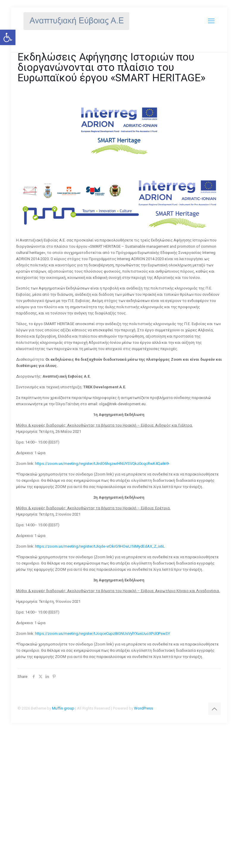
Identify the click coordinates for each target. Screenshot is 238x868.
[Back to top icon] (215, 709)
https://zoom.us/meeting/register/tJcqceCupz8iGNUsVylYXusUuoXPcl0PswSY (103, 633)
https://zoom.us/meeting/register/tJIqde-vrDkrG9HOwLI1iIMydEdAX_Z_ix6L (100, 546)
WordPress (144, 708)
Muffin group (63, 708)
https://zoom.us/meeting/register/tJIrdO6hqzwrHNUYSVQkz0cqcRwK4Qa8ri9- (102, 464)
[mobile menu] (211, 21)
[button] (8, 37)
